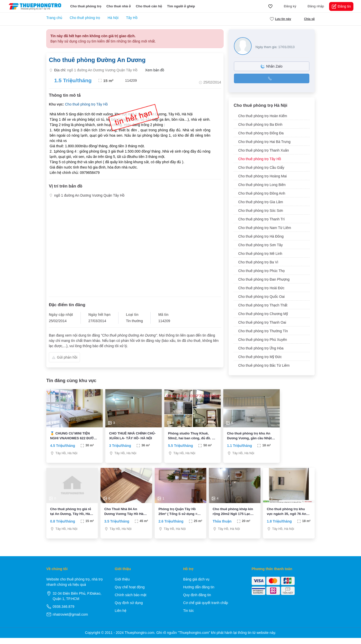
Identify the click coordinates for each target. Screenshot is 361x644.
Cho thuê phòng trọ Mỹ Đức (260, 357)
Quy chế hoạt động (130, 593)
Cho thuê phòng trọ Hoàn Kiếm (263, 116)
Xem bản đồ (153, 70)
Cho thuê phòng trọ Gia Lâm (261, 202)
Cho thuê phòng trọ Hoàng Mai (263, 176)
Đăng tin (341, 6)
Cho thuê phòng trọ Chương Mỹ (263, 314)
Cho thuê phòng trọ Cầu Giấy (261, 168)
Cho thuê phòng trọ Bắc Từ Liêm (264, 365)
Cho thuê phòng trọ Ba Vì (258, 262)
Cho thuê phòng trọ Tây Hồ (86, 104)
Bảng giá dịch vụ (196, 585)
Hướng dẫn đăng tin (199, 593)
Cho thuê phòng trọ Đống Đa (261, 133)
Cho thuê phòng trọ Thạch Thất (263, 305)
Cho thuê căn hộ (149, 6)
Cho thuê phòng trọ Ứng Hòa (261, 348)
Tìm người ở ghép (181, 6)
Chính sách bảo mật (131, 601)
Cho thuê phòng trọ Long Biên (262, 185)
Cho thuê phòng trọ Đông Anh (262, 193)
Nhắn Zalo (272, 66)
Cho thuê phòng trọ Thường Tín (263, 331)
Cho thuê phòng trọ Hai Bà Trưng (264, 142)
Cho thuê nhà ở (118, 6)
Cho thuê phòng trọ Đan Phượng (264, 279)
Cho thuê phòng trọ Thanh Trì (262, 219)
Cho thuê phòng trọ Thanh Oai (262, 322)
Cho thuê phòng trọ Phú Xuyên (263, 340)
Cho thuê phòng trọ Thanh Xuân (264, 150)
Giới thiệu (122, 585)
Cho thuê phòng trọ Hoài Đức (261, 288)
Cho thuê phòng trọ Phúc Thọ (262, 271)
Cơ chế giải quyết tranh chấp (206, 609)
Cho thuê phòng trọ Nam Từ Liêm (265, 228)
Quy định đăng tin (197, 601)
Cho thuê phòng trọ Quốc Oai (261, 297)
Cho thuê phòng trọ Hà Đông (261, 236)
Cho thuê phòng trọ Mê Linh (260, 254)
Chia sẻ (307, 19)
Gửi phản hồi (64, 357)
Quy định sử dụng (129, 609)
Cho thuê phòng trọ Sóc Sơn (261, 211)
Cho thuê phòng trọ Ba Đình (260, 124)
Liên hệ (121, 617)
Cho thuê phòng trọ (86, 6)
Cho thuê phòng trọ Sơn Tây (260, 245)
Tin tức (189, 617)
